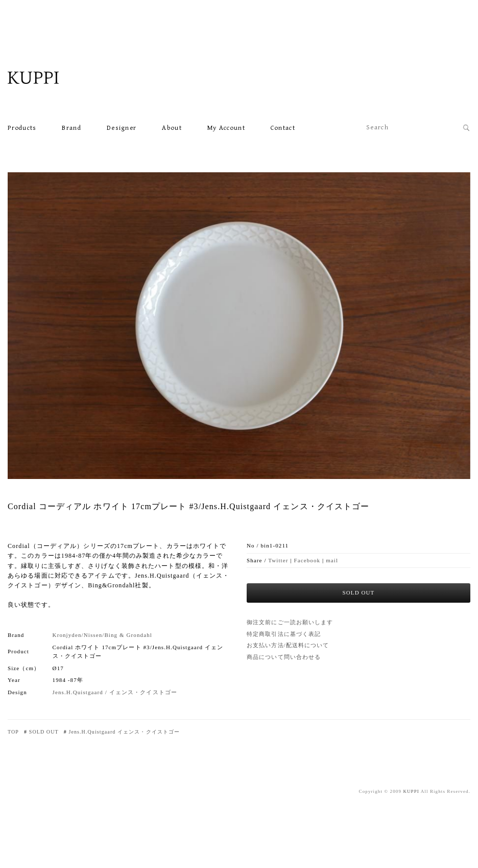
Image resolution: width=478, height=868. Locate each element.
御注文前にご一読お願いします (290, 622)
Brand (71, 128)
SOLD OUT (44, 732)
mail (332, 560)
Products (22, 128)
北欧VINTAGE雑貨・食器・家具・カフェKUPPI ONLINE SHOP (59, 78)
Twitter (278, 560)
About (172, 128)
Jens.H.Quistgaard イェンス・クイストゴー (124, 732)
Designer (122, 128)
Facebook (307, 560)
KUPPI (411, 791)
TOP (13, 732)
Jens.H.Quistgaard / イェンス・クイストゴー (115, 692)
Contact (283, 128)
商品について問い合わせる (284, 657)
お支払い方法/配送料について (288, 645)
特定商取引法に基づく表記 (284, 634)
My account (226, 128)
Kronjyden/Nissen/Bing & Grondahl (102, 635)
